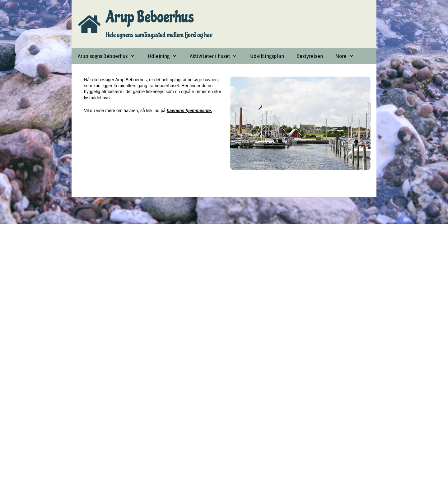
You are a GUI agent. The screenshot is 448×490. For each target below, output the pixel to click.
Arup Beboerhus (150, 17)
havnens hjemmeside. (189, 111)
